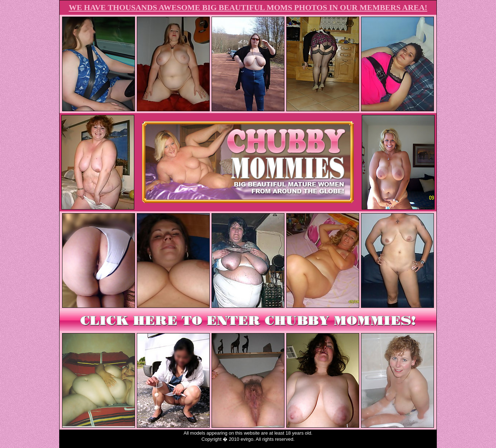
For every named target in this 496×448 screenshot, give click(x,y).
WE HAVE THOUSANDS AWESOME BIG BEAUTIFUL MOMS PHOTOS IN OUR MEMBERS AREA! (248, 7)
